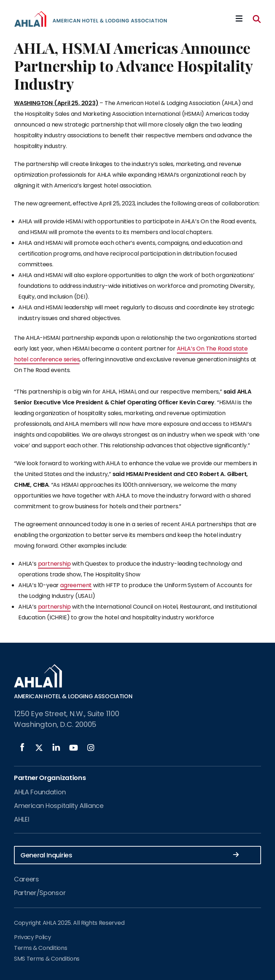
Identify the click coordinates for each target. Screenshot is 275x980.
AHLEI (21, 819)
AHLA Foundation (40, 792)
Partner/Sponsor (40, 893)
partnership (54, 564)
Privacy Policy (33, 937)
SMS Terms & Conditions (47, 959)
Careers (26, 879)
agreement (76, 585)
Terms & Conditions (40, 948)
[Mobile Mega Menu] (239, 19)
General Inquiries (130, 855)
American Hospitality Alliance (59, 806)
